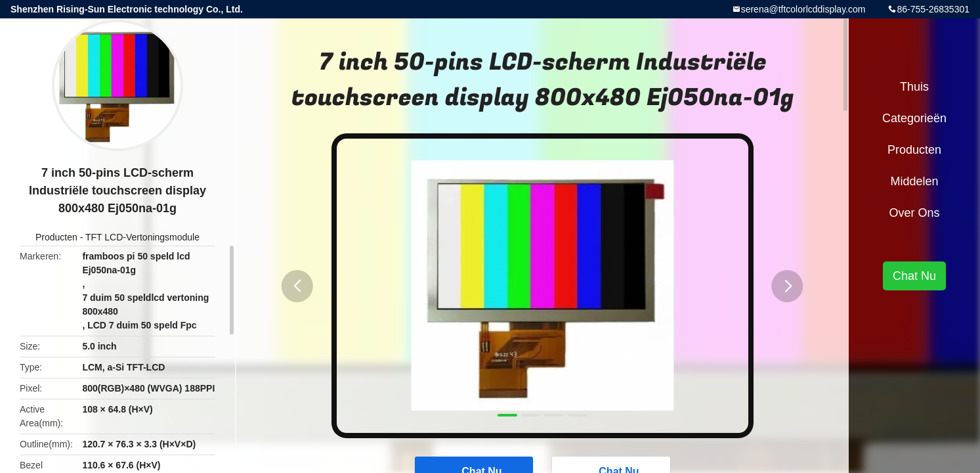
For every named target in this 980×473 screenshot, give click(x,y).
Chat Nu (914, 276)
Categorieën (914, 118)
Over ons (914, 213)
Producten (56, 237)
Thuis (914, 87)
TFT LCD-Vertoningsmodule (142, 237)
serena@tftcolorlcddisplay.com (803, 9)
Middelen (914, 181)
